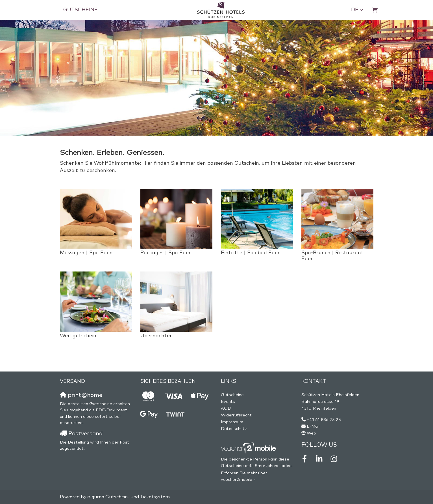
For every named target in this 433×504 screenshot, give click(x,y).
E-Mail (313, 426)
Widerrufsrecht (236, 415)
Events (228, 402)
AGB (226, 408)
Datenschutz (234, 429)
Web (311, 433)
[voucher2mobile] (249, 448)
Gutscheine (80, 10)
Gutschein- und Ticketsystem (129, 497)
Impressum (232, 422)
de (355, 10)
